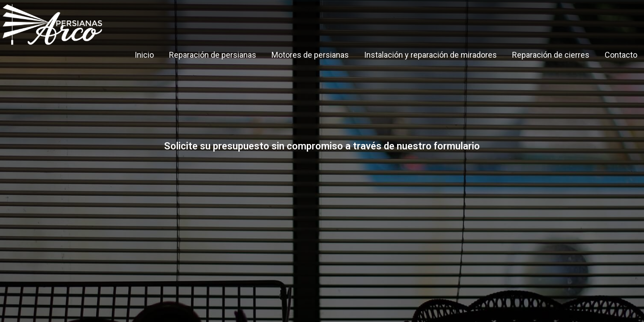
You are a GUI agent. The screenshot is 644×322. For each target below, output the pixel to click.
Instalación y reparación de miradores (430, 55)
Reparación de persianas (213, 55)
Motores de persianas (310, 55)
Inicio (144, 55)
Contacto (621, 55)
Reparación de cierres (551, 55)
